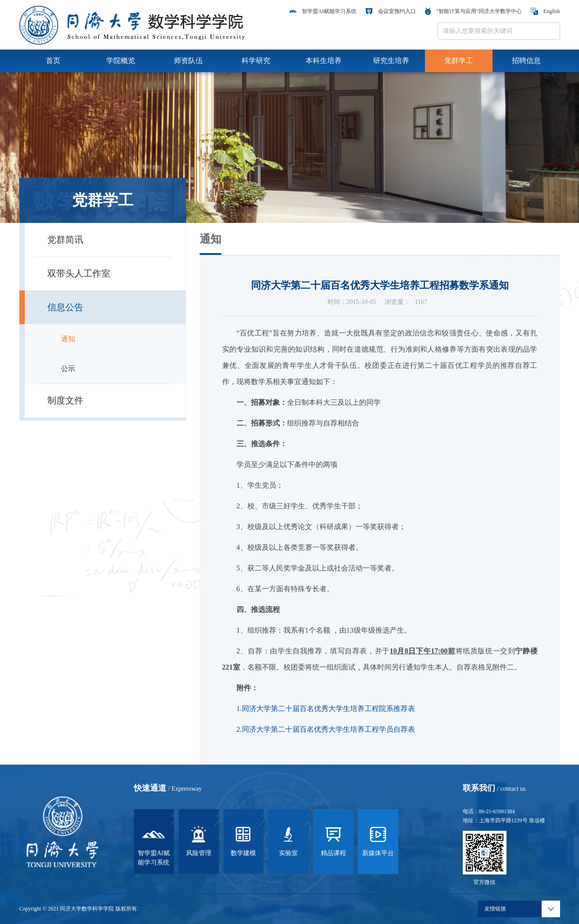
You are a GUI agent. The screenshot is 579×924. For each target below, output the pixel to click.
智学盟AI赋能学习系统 (323, 11)
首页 (53, 61)
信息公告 (547, 245)
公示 (68, 369)
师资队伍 (188, 61)
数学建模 (243, 840)
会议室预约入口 (391, 11)
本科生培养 (324, 61)
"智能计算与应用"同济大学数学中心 (473, 11)
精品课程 (333, 840)
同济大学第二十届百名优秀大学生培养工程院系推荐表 (328, 709)
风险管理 (199, 840)
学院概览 (121, 61)
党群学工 (459, 61)
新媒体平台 (378, 840)
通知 (68, 339)
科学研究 (256, 61)
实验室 (288, 840)
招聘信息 (526, 61)
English (545, 11)
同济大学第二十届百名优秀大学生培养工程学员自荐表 (328, 729)
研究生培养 (391, 61)
